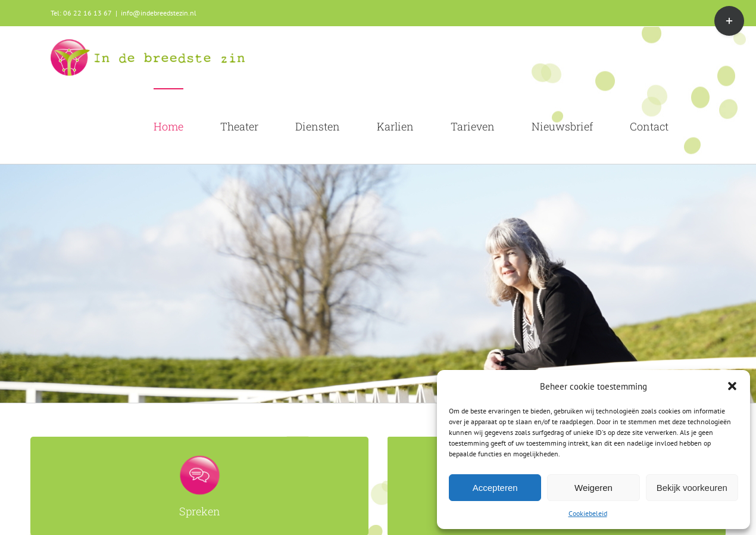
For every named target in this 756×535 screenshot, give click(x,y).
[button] (732, 386)
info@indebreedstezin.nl (159, 13)
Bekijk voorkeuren (692, 488)
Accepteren (495, 488)
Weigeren (593, 488)
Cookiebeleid (588, 513)
